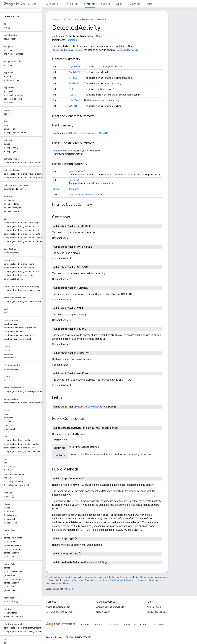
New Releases (71, 4)
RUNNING (74, 83)
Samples (106, 4)
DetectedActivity (128, 50)
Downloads (136, 4)
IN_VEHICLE (75, 67)
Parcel (87, 195)
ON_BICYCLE (75, 72)
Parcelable (72, 40)
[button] (20, 39)
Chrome (99, 625)
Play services (20, 4)
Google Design (103, 612)
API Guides (52, 4)
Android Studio (154, 607)
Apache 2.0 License (75, 580)
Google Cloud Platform (135, 625)
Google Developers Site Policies (117, 580)
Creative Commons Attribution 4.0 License (131, 577)
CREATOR (104, 133)
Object (100, 36)
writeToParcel (76, 195)
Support (120, 4)
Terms (49, 637)
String (56, 189)
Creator (74, 133)
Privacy (59, 637)
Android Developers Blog (58, 607)
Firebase (114, 625)
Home (55, 19)
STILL (72, 89)
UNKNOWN (74, 100)
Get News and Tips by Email (59, 612)
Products (66, 19)
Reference (101, 19)
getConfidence (76, 171)
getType (73, 180)
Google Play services (83, 19)
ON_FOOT (74, 78)
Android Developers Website (110, 607)
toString (73, 189)
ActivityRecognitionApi (68, 50)
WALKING (74, 106)
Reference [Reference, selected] (90, 4)
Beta (150, 4)
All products (159, 625)
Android (85, 625)
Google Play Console (157, 612)
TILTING (73, 95)
